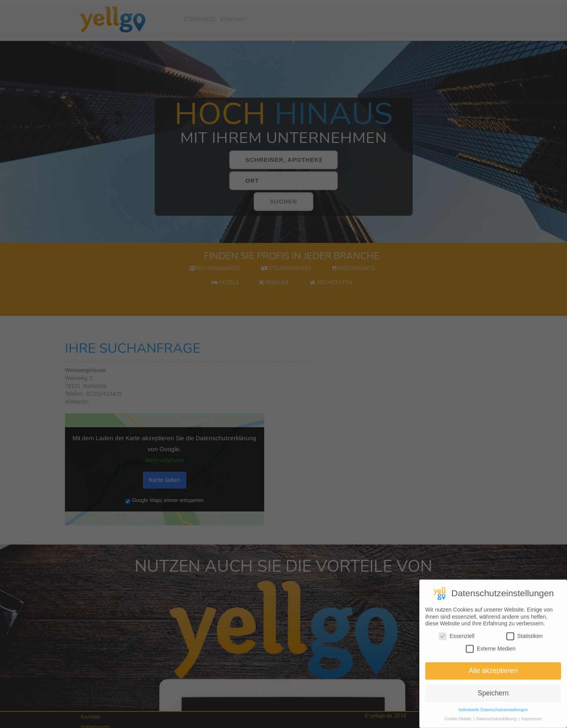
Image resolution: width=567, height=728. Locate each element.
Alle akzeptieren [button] (493, 680)
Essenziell (457, 646)
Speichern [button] (493, 703)
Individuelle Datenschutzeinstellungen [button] (493, 719)
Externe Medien (491, 659)
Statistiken (525, 646)
